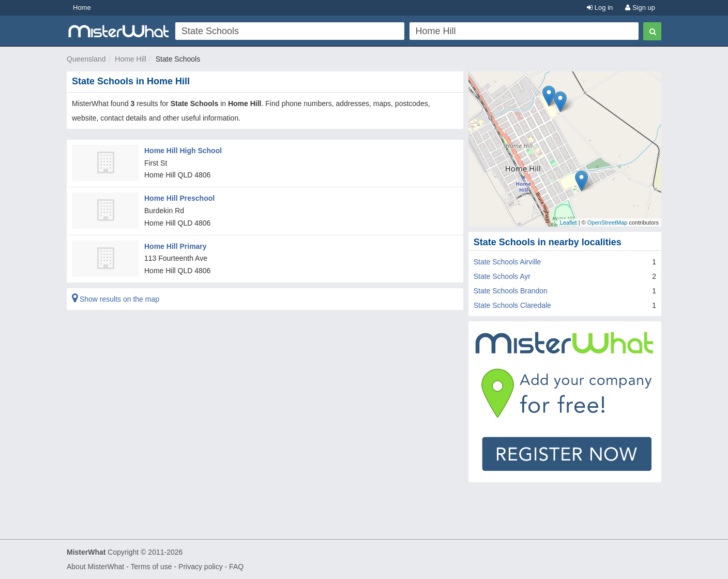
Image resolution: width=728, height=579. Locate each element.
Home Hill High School (183, 151)
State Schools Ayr (502, 276)
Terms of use (151, 567)
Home (82, 8)
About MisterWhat (95, 567)
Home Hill (131, 59)
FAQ (236, 567)
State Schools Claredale (512, 305)
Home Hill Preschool (179, 198)
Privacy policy (201, 567)
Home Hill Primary (176, 246)
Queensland (86, 59)
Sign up (640, 8)
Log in (600, 8)
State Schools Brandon (511, 291)
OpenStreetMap (608, 222)
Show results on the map (116, 299)
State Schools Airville (507, 262)
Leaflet (568, 222)
